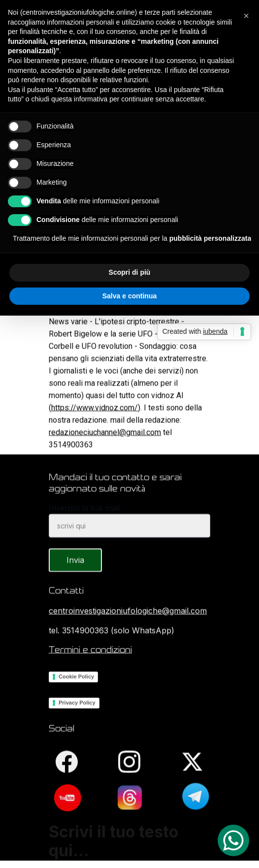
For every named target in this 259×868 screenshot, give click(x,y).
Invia (75, 568)
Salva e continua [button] (129, 296)
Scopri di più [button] (130, 272)
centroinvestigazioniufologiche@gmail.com (128, 611)
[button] (246, 16)
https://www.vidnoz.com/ (95, 419)
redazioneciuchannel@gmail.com (105, 444)
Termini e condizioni (90, 650)
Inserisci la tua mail (84, 515)
